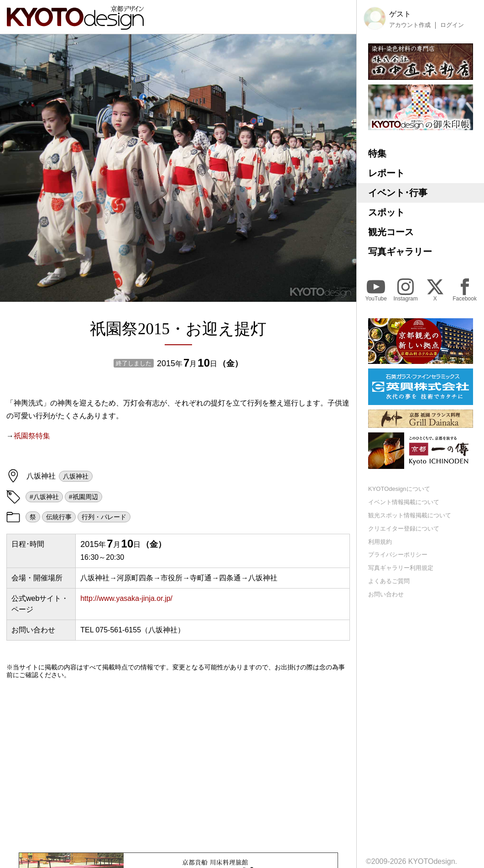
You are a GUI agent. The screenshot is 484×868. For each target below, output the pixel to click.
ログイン (452, 25)
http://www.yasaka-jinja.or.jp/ (126, 598)
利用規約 (380, 542)
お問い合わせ (386, 594)
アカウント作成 (410, 25)
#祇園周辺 (83, 497)
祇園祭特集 (32, 436)
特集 (377, 153)
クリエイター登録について (404, 529)
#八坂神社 (44, 497)
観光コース (391, 232)
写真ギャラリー (400, 252)
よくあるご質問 (389, 581)
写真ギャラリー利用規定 (401, 568)
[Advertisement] (178, 766)
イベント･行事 (398, 193)
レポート (386, 173)
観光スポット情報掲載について (410, 515)
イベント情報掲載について (404, 502)
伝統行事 (59, 517)
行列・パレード (104, 517)
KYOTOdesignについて (399, 489)
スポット (386, 212)
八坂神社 (76, 476)
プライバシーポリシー (398, 555)
